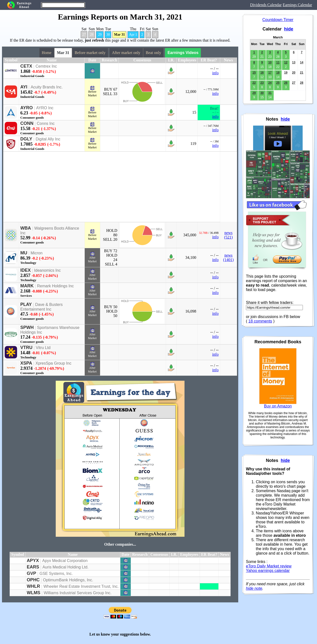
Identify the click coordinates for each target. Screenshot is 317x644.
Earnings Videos (183, 53)
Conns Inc (46, 123)
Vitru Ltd (43, 348)
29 (100, 35)
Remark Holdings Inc (56, 286)
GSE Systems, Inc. (56, 574)
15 (254, 73)
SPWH (27, 327)
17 (270, 73)
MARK (27, 286)
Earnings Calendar (297, 5)
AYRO (26, 108)
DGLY (26, 139)
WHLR (33, 586)
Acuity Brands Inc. (47, 87)
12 (286, 62)
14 (302, 62)
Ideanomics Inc (48, 270)
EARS (33, 567)
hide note (254, 588)
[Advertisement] (112, 187)
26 (286, 83)
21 (302, 73)
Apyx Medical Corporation (65, 561)
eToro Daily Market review (269, 566)
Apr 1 (133, 35)
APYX (33, 561)
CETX (26, 66)
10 (270, 62)
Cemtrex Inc (46, 66)
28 (92, 35)
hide (289, 29)
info (215, 73)
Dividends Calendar (266, 5)
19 (286, 73)
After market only (126, 53)
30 (108, 35)
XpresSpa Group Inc (53, 363)
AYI (24, 87)
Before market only (90, 53)
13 (294, 62)
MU (24, 253)
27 (84, 35)
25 (278, 83)
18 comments (260, 321)
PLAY (26, 304)
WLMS (34, 593)
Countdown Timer (278, 20)
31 (270, 93)
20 (294, 73)
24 (270, 83)
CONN (27, 123)
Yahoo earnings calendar (268, 571)
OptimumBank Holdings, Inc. (68, 580)
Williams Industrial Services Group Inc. (78, 593)
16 (262, 73)
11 (278, 62)
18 (278, 73)
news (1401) (228, 257)
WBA (26, 228)
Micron (37, 253)
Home (47, 53)
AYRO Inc (45, 108)
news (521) (228, 235)
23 (262, 83)
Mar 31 (119, 35)
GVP (31, 573)
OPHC (33, 580)
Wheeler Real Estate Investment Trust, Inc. (81, 586)
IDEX (26, 270)
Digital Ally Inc (48, 139)
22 (254, 83)
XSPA (26, 363)
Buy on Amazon (278, 406)
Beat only (154, 53)
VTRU (26, 348)
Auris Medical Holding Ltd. (65, 567)
